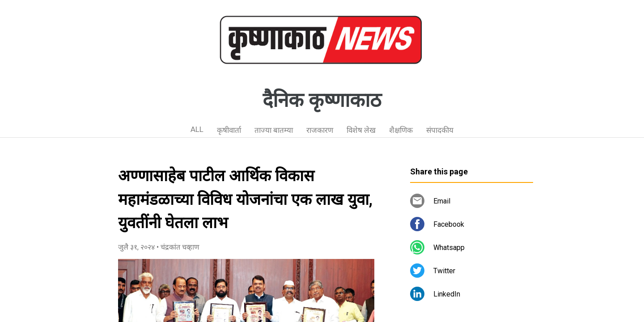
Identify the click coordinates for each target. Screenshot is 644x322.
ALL (197, 129)
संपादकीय (440, 130)
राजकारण (320, 130)
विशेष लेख (361, 130)
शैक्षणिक (401, 130)
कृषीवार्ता (229, 130)
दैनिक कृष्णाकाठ (322, 100)
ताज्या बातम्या (274, 130)
